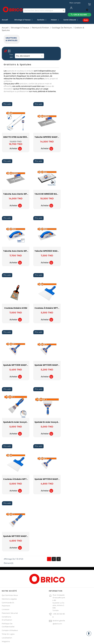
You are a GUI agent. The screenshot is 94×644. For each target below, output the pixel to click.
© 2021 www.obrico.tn (47, 641)
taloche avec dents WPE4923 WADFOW (54, 239)
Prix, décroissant (61, 44)
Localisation (7, 626)
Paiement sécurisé (10, 601)
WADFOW (17, 59)
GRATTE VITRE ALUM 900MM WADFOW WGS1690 (58, 125)
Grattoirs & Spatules (15, 38)
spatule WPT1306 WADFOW (48, 353)
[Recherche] (44, 11)
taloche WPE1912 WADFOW (79, 125)
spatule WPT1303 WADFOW (48, 524)
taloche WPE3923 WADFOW (80, 239)
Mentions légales (9, 587)
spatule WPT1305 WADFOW (79, 353)
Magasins (6, 629)
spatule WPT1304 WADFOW (79, 467)
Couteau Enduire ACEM (47, 296)
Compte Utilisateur (10, 618)
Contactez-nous (9, 633)
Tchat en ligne (8, 622)
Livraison (6, 597)
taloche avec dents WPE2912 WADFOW (54, 182)
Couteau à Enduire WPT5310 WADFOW (53, 467)
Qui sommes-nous (10, 583)
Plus (86, 20)
